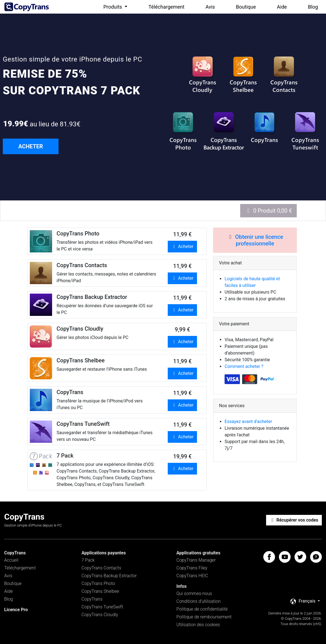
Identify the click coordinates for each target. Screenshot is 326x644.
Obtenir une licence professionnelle (259, 240)
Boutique (246, 7)
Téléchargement (166, 7)
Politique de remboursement (204, 617)
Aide (282, 7)
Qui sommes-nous (194, 593)
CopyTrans (92, 599)
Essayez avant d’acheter (248, 421)
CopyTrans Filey (192, 568)
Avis (210, 7)
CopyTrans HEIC (192, 576)
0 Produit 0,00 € (268, 211)
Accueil (11, 560)
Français (303, 601)
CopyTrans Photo (98, 583)
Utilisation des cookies (198, 625)
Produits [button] (113, 7)
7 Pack (88, 560)
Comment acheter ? (244, 366)
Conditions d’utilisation (199, 601)
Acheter (182, 246)
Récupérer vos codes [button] (294, 520)
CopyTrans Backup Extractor (109, 576)
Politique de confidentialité (202, 609)
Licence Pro (16, 610)
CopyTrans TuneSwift (102, 607)
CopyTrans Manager (196, 560)
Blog (313, 7)
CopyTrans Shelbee (100, 591)
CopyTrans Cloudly (100, 615)
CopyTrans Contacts (102, 568)
